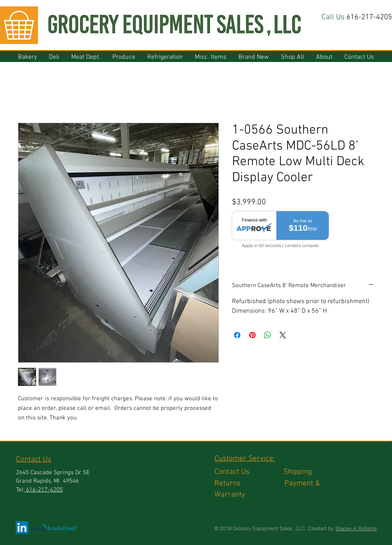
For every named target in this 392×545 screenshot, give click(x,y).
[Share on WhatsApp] (268, 335)
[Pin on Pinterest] (252, 335)
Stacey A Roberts (356, 528)
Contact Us (249, 472)
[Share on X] (283, 335)
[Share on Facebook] (237, 335)
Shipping (299, 472)
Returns (249, 484)
